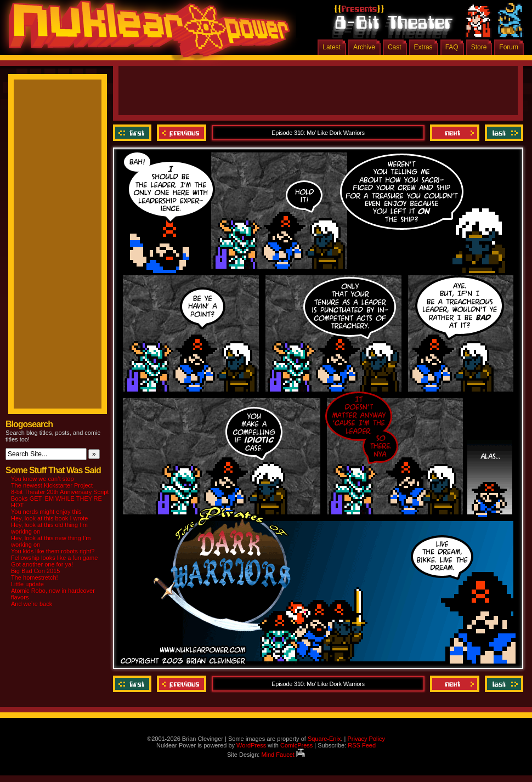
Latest (332, 47)
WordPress (251, 745)
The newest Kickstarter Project (52, 485)
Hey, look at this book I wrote (49, 518)
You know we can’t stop (43, 479)
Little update (27, 584)
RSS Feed (362, 745)
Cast (395, 47)
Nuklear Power (145, 33)
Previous (182, 133)
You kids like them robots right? (53, 551)
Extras (423, 47)
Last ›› (503, 133)
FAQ (452, 47)
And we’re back (32, 604)
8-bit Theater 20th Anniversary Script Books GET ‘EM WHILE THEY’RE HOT (60, 498)
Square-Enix (324, 739)
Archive (364, 47)
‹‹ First (134, 133)
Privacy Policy (366, 739)
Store (479, 47)
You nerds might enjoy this (46, 512)
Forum (509, 47)
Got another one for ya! (42, 564)
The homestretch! (35, 577)
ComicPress (296, 745)
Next (455, 133)
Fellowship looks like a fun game (54, 558)
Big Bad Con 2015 (35, 571)
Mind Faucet (283, 755)
